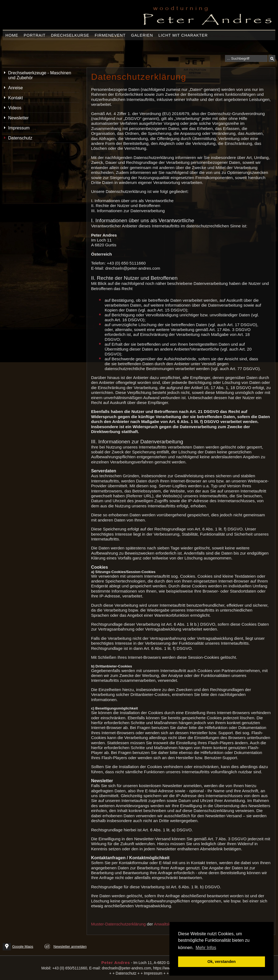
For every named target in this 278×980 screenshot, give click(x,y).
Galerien (142, 35)
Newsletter (18, 118)
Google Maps (23, 946)
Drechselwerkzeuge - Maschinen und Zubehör (40, 75)
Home (12, 35)
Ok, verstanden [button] (222, 962)
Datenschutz (20, 138)
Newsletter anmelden (70, 946)
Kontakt (15, 98)
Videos (15, 108)
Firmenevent (110, 35)
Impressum (19, 128)
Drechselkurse (70, 35)
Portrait (35, 35)
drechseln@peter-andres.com (126, 968)
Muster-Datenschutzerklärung (118, 924)
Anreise (15, 88)
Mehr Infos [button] (206, 948)
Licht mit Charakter (183, 35)
